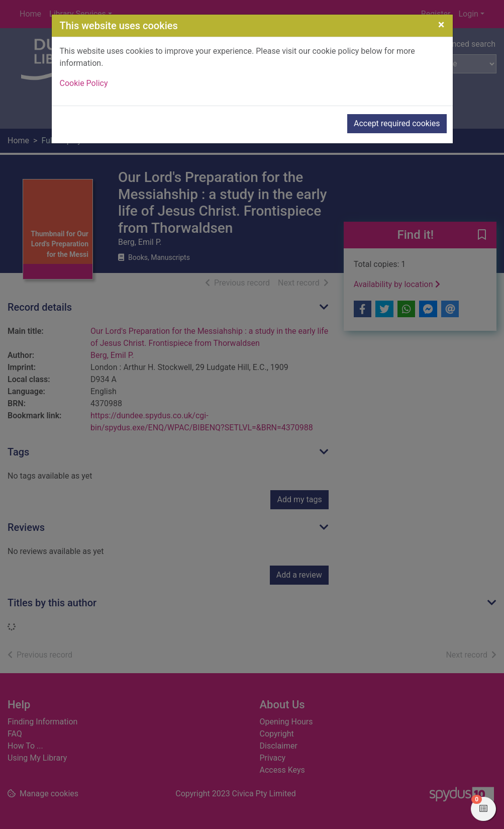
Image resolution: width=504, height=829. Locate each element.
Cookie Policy (84, 83)
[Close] (441, 25)
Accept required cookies (397, 123)
